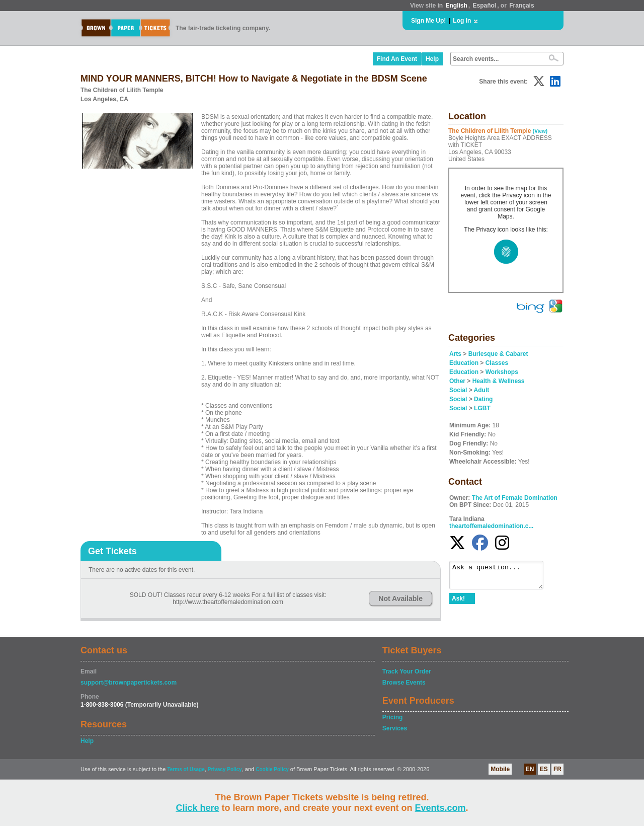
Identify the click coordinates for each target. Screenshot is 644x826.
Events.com (440, 808)
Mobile (500, 769)
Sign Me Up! (428, 21)
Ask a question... (501, 577)
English (456, 6)
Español (485, 6)
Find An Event (397, 59)
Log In (462, 21)
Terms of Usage (186, 769)
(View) (540, 131)
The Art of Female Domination (515, 498)
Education (464, 363)
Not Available (400, 598)
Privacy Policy (225, 769)
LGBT (482, 408)
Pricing (393, 717)
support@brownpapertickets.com (129, 683)
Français (521, 6)
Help (432, 59)
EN (530, 769)
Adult (482, 390)
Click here (197, 808)
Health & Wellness (499, 381)
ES (544, 769)
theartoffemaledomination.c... (491, 526)
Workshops (502, 372)
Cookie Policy (272, 769)
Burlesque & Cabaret (498, 354)
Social (458, 390)
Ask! (458, 603)
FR (557, 769)
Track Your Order (407, 671)
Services (395, 728)
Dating (483, 399)
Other (457, 381)
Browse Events (404, 683)
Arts (455, 354)
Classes (497, 363)
